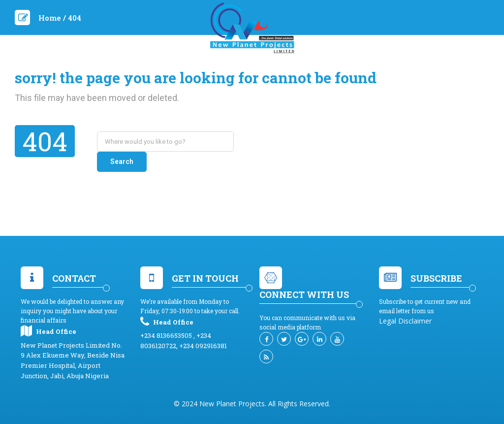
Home (147, 66)
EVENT (269, 66)
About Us (186, 66)
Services (231, 66)
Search (260, 141)
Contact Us (346, 66)
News (301, 66)
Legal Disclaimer (405, 306)
